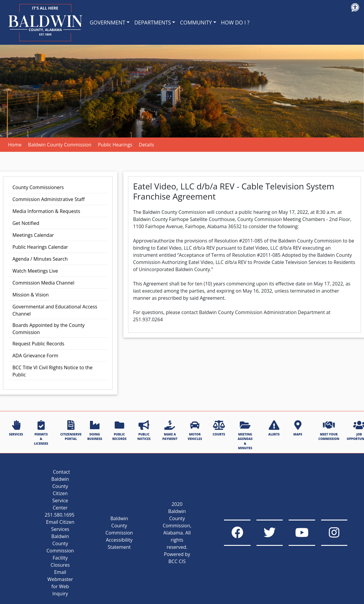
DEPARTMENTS (153, 22)
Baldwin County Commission (60, 145)
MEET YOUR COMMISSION (329, 431)
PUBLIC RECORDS (119, 431)
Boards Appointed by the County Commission (49, 329)
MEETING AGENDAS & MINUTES (245, 435)
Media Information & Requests (46, 211)
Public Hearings (115, 145)
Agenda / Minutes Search (40, 259)
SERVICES (16, 428)
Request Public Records (38, 344)
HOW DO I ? (235, 22)
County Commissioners (38, 187)
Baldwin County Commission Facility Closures (60, 551)
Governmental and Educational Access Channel (55, 310)
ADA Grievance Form (35, 356)
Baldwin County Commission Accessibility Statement (119, 533)
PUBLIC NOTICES (144, 431)
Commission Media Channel (43, 283)
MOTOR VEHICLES (195, 431)
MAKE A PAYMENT (170, 431)
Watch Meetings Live (35, 271)
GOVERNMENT (107, 22)
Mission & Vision (31, 295)
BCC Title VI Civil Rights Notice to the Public (53, 371)
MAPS (298, 428)
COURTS (219, 428)
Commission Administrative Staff (49, 199)
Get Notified (26, 223)
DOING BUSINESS (95, 431)
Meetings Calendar (33, 235)
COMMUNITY (196, 22)
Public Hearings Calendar (40, 247)
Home (15, 145)
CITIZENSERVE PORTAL (71, 431)
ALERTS (274, 428)
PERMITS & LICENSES (41, 433)
